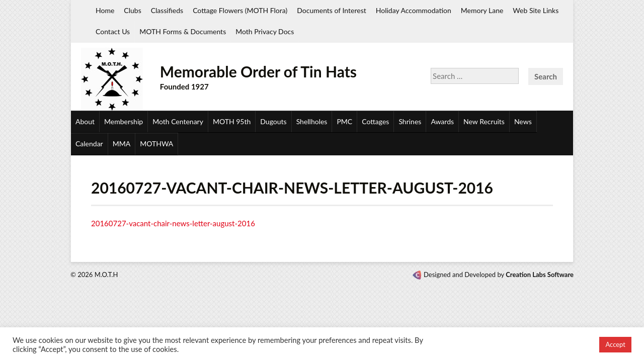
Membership (124, 121)
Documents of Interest (331, 10)
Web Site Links (536, 10)
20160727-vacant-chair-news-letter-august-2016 (173, 223)
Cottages (375, 121)
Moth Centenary (178, 121)
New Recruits (484, 121)
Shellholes (312, 121)
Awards (442, 121)
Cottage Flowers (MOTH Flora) (240, 10)
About (85, 121)
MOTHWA (156, 144)
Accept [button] (615, 344)
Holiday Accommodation (414, 10)
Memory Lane (482, 10)
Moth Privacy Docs (265, 31)
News (523, 121)
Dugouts (273, 121)
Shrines (410, 121)
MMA (122, 144)
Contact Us (113, 31)
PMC (344, 121)
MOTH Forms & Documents (183, 31)
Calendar (89, 144)
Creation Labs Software (540, 275)
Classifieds (167, 10)
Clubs (132, 10)
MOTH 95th (232, 121)
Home (105, 10)
